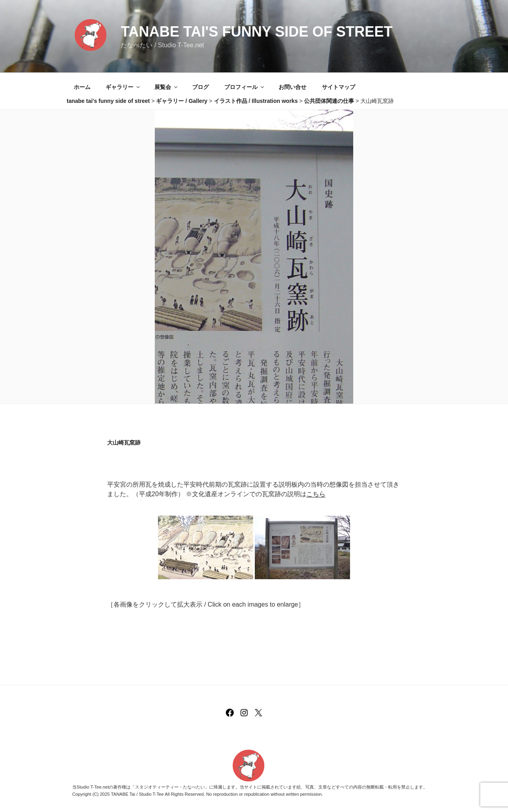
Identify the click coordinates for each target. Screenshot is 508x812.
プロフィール (245, 87)
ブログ (200, 87)
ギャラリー (123, 87)
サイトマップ (339, 87)
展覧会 (166, 87)
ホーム (82, 87)
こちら (316, 494)
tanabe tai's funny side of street (257, 32)
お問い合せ (292, 87)
